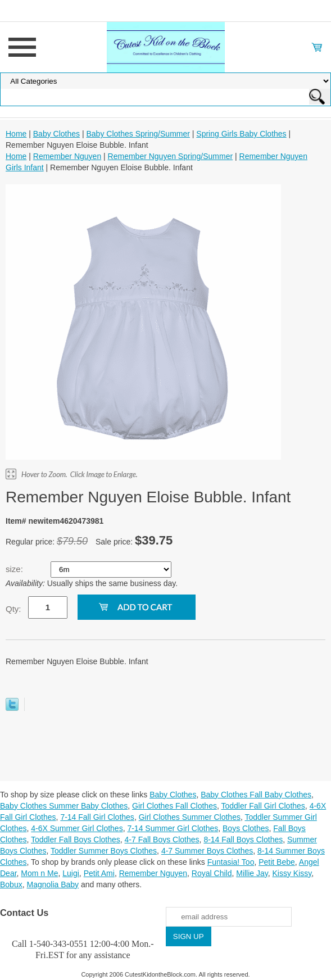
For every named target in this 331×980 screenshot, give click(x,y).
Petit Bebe (277, 862)
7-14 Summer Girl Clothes (173, 828)
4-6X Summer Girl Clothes (77, 828)
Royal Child (212, 873)
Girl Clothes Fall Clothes (174, 806)
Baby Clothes (56, 134)
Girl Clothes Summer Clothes (190, 817)
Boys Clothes (246, 828)
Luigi (71, 873)
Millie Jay (252, 873)
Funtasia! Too (231, 862)
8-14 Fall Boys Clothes (243, 840)
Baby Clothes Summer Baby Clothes (64, 806)
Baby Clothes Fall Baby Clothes (256, 795)
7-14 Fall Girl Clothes (97, 817)
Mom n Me (39, 873)
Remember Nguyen (67, 156)
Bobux (11, 884)
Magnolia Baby (53, 884)
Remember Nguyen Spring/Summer (171, 156)
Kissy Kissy (292, 873)
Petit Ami (99, 873)
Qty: (13, 609)
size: (15, 569)
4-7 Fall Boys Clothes (162, 840)
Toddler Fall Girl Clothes (263, 806)
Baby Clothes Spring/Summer (138, 134)
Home (16, 134)
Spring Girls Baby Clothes (241, 134)
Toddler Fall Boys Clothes (76, 840)
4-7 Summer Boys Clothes (207, 851)
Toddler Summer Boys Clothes (104, 851)
